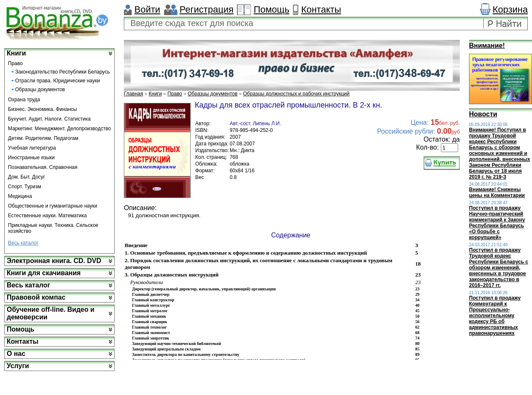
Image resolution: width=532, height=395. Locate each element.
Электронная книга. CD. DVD (54, 261)
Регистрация (207, 9)
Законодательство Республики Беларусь (63, 72)
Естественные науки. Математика (47, 216)
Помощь (271, 9)
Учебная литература (32, 148)
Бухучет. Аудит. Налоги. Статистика (49, 119)
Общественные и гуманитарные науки (53, 206)
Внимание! (487, 46)
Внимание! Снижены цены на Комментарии (497, 192)
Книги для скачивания (44, 273)
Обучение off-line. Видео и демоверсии (51, 313)
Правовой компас (36, 297)
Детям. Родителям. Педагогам (43, 138)
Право (15, 63)
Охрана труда (24, 100)
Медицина (20, 196)
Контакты (321, 9)
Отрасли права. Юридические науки (58, 81)
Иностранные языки (31, 158)
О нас (16, 354)
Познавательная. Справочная (43, 167)
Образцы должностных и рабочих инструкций (296, 94)
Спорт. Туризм (25, 187)
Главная (134, 94)
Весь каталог (23, 243)
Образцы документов (40, 90)
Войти (147, 9)
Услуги (18, 366)
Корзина (510, 9)
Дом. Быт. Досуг (27, 177)
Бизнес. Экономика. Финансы (42, 109)
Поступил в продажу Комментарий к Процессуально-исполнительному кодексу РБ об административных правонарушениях (495, 316)
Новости (483, 114)
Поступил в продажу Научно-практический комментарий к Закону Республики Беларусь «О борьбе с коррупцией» (497, 223)
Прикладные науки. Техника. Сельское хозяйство (53, 228)
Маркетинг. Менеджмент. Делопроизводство (59, 129)
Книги (16, 53)
